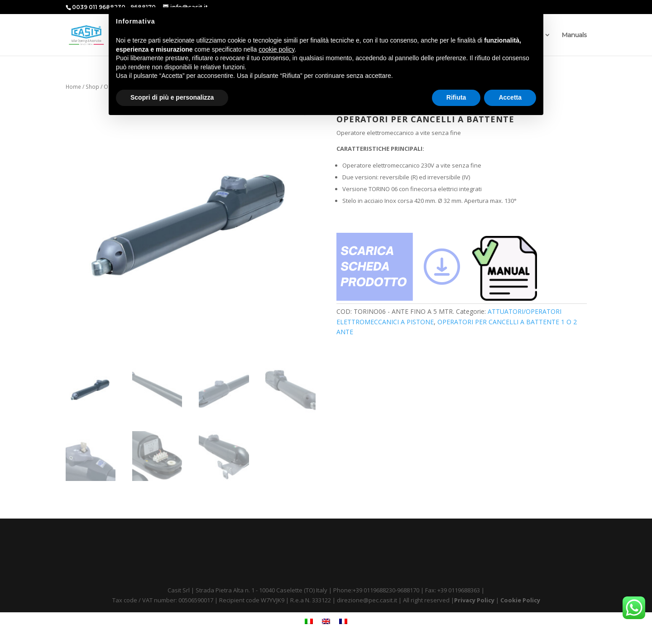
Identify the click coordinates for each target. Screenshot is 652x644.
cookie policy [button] (276, 49)
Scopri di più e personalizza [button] (172, 97)
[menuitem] (309, 622)
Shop (92, 87)
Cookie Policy (520, 600)
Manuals (574, 35)
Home (73, 87)
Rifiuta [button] (456, 97)
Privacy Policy (474, 600)
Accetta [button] (510, 97)
